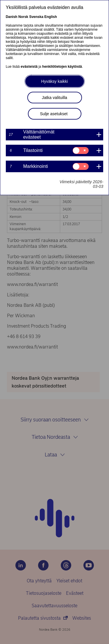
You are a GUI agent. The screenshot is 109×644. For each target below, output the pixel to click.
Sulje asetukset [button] (54, 114)
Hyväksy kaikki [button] (55, 81)
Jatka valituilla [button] (54, 98)
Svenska (36, 17)
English (50, 17)
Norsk (23, 17)
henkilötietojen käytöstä (62, 67)
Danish (12, 17)
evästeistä (29, 67)
